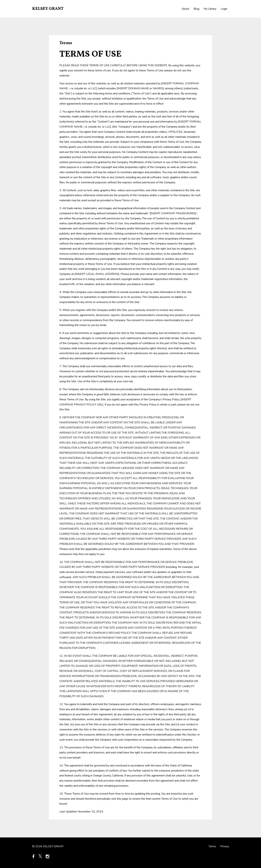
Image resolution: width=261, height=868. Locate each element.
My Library (210, 9)
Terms (212, 846)
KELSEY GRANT (48, 9)
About (185, 9)
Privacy (225, 846)
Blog (196, 9)
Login (224, 9)
